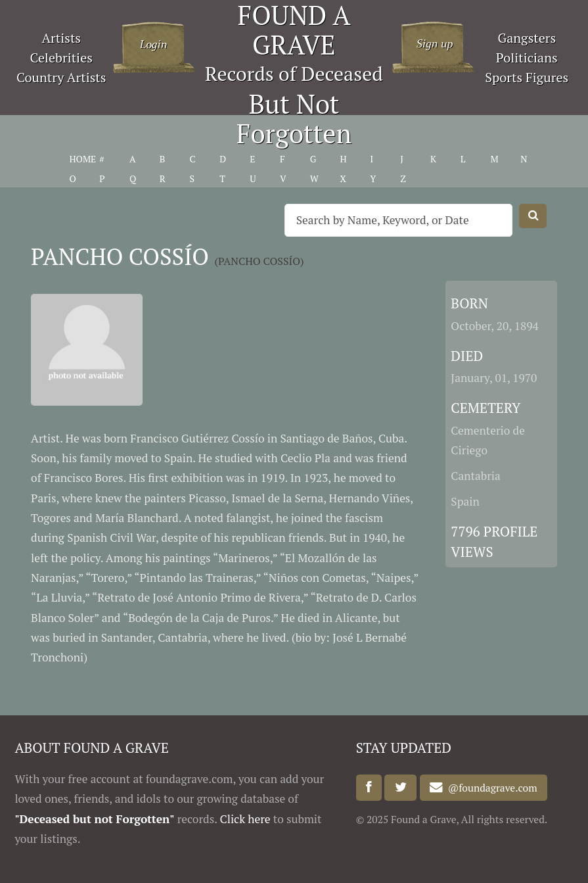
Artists (61, 38)
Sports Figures (527, 77)
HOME (82, 159)
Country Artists (61, 77)
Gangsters (527, 38)
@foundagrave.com (490, 788)
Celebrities (61, 58)
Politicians (527, 58)
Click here (245, 819)
